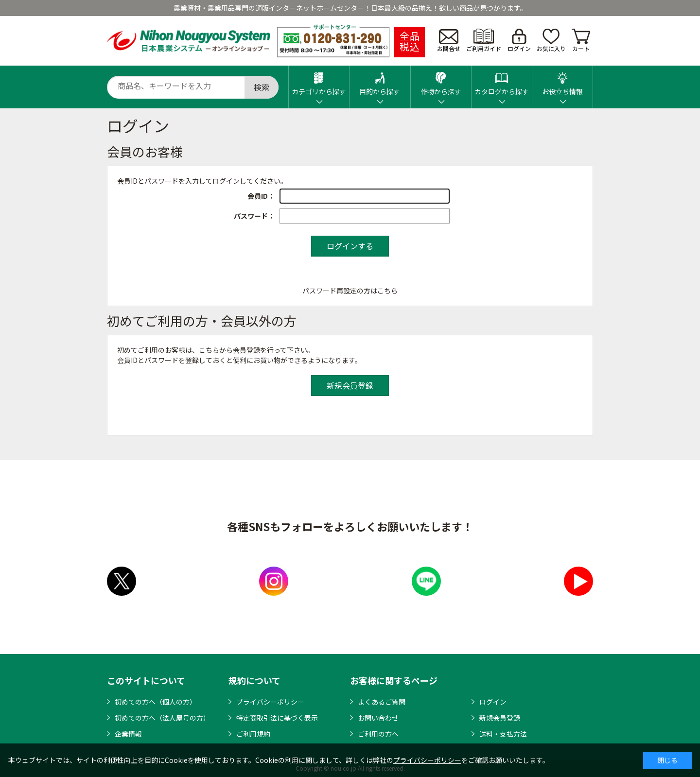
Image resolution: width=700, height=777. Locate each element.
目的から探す (380, 81)
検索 (262, 87)
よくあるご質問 (382, 702)
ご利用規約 (253, 734)
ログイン (519, 41)
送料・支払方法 (503, 734)
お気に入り (551, 41)
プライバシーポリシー (270, 702)
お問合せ (449, 41)
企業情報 (128, 734)
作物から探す (441, 81)
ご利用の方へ (378, 734)
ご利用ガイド (484, 41)
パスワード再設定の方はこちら (350, 291)
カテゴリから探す (319, 81)
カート (581, 41)
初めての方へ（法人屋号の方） (162, 718)
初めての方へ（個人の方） (156, 702)
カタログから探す (502, 81)
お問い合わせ (378, 718)
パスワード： (254, 216)
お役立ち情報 (562, 81)
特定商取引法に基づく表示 (277, 718)
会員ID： (261, 196)
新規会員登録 (500, 718)
